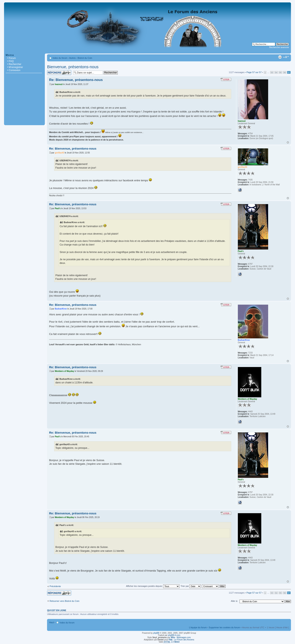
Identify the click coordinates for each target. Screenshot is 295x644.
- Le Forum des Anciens (182, 640)
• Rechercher (14, 64)
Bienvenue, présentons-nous (73, 67)
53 (272, 72)
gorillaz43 (59, 153)
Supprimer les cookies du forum (224, 627)
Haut (288, 142)
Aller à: (234, 601)
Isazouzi (59, 84)
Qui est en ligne (57, 610)
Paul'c (58, 208)
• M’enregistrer (15, 67)
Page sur (254, 72)
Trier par (191, 586)
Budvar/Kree (61, 309)
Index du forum (60, 58)
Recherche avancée (279, 47)
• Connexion (14, 70)
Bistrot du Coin (85, 58)
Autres (72, 58)
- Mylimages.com (181, 637)
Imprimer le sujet (280, 57)
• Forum (12, 58)
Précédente (55, 586)
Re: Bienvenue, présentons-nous (76, 80)
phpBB (156, 633)
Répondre (59, 73)
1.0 (172, 642)
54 (276, 72)
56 (285, 72)
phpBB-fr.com (174, 635)
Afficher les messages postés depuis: (153, 586)
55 (280, 72)
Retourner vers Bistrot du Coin (64, 601)
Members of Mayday (64, 371)
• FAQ (10, 61)
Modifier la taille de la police (286, 57)
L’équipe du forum (198, 627)
